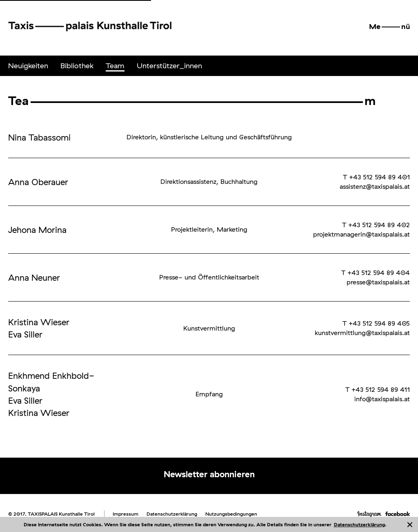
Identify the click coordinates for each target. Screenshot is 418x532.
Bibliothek (77, 66)
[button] (389, 27)
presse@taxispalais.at (378, 282)
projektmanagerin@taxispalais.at (361, 234)
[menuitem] (28, 66)
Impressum (126, 514)
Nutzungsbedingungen (231, 514)
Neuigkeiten (28, 66)
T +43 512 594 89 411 (378, 389)
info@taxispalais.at (382, 399)
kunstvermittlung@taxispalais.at (362, 333)
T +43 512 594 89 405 (376, 323)
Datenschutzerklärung (359, 524)
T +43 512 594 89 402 (376, 225)
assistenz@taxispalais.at (375, 186)
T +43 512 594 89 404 (376, 273)
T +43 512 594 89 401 (376, 177)
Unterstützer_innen (169, 66)
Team (115, 66)
